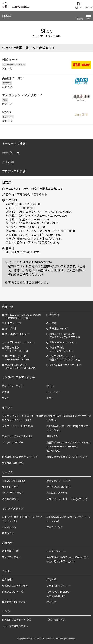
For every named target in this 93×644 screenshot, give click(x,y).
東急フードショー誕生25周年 (17, 426)
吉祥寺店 (54, 315)
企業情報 (7, 580)
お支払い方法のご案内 (58, 487)
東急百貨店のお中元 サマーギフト (20, 457)
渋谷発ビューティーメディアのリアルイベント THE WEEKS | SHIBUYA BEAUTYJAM (69, 447)
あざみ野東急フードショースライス (61, 349)
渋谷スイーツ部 (55, 527)
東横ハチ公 (8, 533)
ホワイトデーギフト (13, 386)
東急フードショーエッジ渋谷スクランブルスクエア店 (65, 336)
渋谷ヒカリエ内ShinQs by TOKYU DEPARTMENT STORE (23, 317)
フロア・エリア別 (14, 171)
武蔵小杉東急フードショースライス (17, 349)
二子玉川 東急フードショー (19, 342)
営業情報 (80, 19)
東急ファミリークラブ (58, 481)
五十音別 (8, 162)
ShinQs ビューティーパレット (65, 365)
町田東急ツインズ (59, 329)
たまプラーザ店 (13, 323)
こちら (37, 194)
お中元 (50, 386)
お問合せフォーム (56, 551)
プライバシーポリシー (58, 586)
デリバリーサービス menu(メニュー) (67, 499)
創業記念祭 (52, 436)
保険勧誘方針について (14, 602)
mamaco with (9, 527)
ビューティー (53, 392)
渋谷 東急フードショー (17, 334)
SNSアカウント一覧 (13, 592)
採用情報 (51, 580)
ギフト (50, 398)
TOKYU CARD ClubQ (13, 481)
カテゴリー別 (11, 153)
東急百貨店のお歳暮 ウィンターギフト (67, 457)
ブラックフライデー (13, 443)
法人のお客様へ (10, 499)
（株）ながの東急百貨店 (15, 626)
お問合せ (51, 602)
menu (88, 19)
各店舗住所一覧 (10, 551)
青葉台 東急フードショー (63, 342)
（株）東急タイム (56, 620)
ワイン (5, 398)
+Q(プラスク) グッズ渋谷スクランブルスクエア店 (20, 367)
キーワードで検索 (14, 144)
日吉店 (7, 16)
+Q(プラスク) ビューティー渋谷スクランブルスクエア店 (65, 358)
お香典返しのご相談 (57, 493)
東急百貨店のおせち (13, 463)
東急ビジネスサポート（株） (17, 620)
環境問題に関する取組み (15, 586)
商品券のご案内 (10, 487)
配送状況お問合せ (11, 557)
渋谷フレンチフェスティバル (17, 436)
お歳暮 (5, 392)
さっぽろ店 (11, 329)
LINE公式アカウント (13, 493)
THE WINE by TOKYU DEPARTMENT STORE (17, 358)
